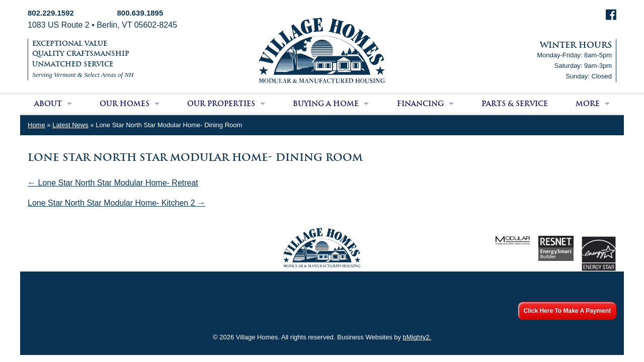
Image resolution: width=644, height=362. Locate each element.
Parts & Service (515, 104)
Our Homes (125, 104)
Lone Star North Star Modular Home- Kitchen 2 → (116, 203)
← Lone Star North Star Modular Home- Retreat (113, 183)
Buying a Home (326, 104)
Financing (420, 104)
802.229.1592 (51, 13)
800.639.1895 (140, 13)
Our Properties (221, 104)
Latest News (70, 125)
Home (36, 125)
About (48, 104)
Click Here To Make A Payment (567, 311)
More (588, 104)
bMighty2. (417, 337)
